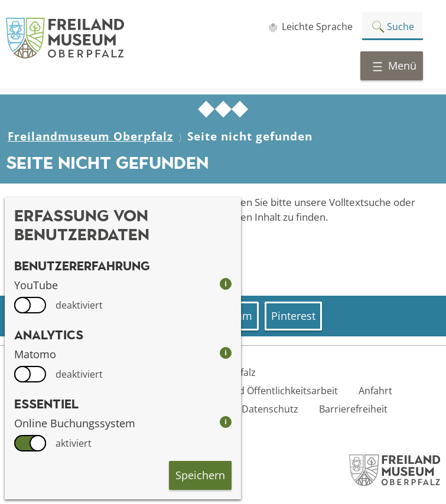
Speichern (200, 475)
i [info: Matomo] (226, 353)
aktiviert (74, 443)
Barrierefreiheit (353, 409)
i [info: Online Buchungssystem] (226, 422)
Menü (394, 66)
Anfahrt (375, 391)
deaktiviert (79, 305)
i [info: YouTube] (226, 284)
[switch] (30, 305)
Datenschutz (270, 409)
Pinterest (293, 316)
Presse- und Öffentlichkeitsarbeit (265, 391)
